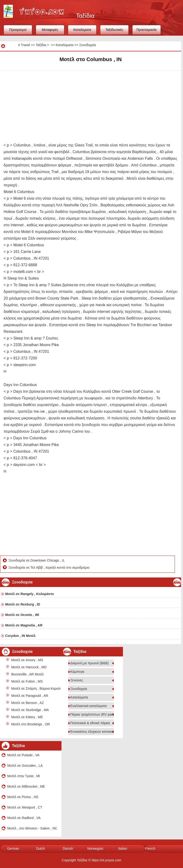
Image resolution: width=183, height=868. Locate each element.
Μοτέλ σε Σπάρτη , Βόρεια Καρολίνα (38, 689)
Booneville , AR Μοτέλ (28, 674)
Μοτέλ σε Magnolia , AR (24, 625)
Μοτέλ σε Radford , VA (24, 818)
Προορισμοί (18, 30)
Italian (123, 849)
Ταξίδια (41, 45)
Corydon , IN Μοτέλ (20, 636)
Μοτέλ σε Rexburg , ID (23, 604)
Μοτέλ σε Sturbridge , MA (30, 710)
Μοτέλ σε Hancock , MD (29, 667)
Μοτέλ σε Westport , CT (25, 807)
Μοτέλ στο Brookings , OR (30, 724)
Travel (25, 45)
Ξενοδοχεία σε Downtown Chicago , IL (37, 560)
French (150, 849)
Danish (68, 849)
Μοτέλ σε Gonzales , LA (25, 766)
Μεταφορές (50, 30)
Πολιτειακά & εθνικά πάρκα (90, 723)
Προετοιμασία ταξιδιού (147, 31)
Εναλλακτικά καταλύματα (89, 706)
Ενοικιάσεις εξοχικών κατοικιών (93, 732)
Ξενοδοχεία (87, 45)
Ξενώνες (77, 680)
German (13, 849)
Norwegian (95, 849)
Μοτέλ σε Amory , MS (27, 660)
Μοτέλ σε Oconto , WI (22, 615)
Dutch (41, 849)
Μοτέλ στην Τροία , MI (24, 776)
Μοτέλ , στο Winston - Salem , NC (32, 828)
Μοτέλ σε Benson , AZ (28, 703)
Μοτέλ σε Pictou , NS (23, 797)
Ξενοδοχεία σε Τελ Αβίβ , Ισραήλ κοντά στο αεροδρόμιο (49, 567)
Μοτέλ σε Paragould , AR (30, 696)
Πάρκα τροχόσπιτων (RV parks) (94, 714)
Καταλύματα (82, 30)
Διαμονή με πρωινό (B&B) (89, 663)
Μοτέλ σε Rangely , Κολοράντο (30, 594)
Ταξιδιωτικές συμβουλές (114, 31)
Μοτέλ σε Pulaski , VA (23, 755)
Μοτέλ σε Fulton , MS (27, 681)
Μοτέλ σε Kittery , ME (27, 717)
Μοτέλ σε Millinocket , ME (26, 786)
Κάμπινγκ (77, 672)
